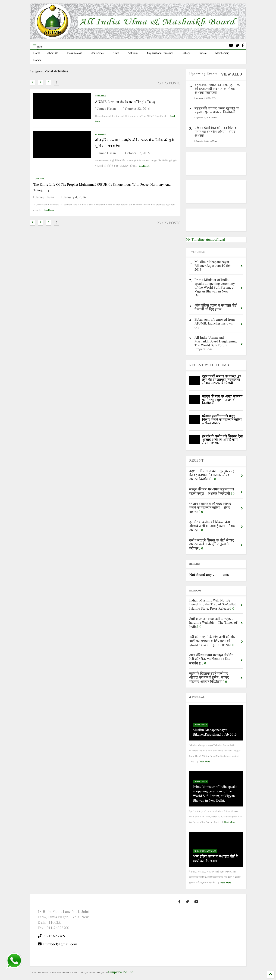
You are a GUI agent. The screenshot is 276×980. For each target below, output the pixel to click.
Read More (144, 166)
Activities (133, 53)
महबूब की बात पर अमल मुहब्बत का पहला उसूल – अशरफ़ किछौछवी (222, 400)
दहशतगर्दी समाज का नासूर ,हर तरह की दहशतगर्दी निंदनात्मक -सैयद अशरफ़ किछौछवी (222, 380)
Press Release (74, 53)
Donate (37, 60)
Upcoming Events (203, 74)
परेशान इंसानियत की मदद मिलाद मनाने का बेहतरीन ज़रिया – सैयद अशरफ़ (222, 420)
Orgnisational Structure (160, 53)
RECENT (196, 461)
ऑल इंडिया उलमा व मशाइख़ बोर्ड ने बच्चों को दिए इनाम (215, 859)
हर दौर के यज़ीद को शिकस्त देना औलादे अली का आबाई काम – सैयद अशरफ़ (222, 440)
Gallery (186, 53)
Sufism (203, 53)
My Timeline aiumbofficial (205, 240)
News (116, 53)
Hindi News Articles (205, 851)
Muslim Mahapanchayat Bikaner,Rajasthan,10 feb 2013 (215, 732)
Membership (222, 53)
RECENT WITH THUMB (209, 365)
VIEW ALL (232, 75)
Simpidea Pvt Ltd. (121, 972)
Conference (97, 53)
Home (37, 53)
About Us (53, 53)
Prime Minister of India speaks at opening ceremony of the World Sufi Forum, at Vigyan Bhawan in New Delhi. (215, 794)
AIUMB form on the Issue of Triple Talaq (125, 102)
